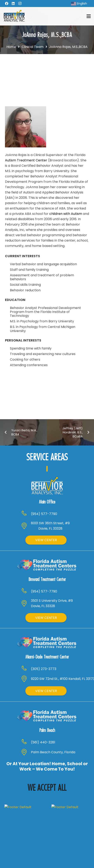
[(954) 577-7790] (26, 501)
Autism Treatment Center (26, 160)
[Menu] (89, 16)
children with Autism (66, 214)
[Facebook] (7, 3)
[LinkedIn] (13, 3)
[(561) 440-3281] (26, 700)
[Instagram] (20, 3)
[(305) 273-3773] (26, 636)
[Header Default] (14, 16)
